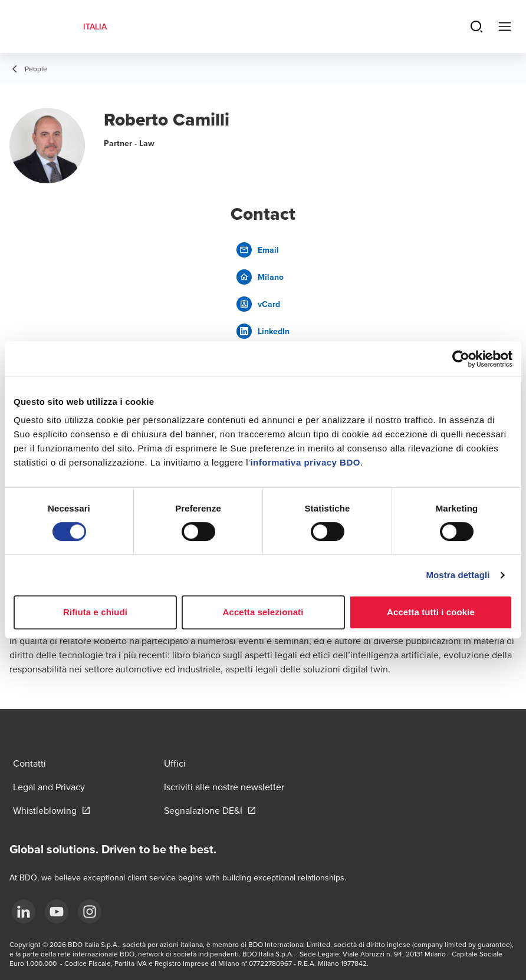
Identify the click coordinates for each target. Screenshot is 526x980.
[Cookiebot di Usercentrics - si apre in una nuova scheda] (461, 359)
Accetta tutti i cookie (431, 612)
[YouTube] (57, 912)
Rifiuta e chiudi (95, 612)
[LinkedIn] (24, 912)
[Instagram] (90, 912)
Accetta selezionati (263, 612)
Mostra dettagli (458, 575)
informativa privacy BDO (305, 462)
